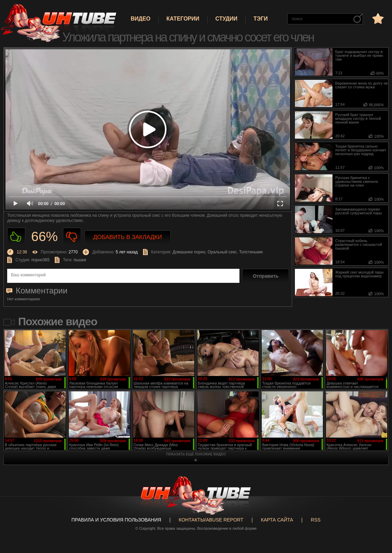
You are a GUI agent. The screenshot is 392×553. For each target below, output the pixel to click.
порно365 (41, 260)
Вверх (377, 521)
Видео (141, 19)
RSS (316, 520)
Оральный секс (222, 252)
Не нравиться (72, 237)
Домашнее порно (189, 252)
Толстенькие (251, 252)
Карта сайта (277, 520)
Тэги (261, 19)
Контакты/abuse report (211, 520)
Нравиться (16, 237)
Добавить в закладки (128, 237)
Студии (226, 19)
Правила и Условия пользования (116, 520)
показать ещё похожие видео (196, 454)
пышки (80, 260)
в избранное (377, 18)
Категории (183, 19)
